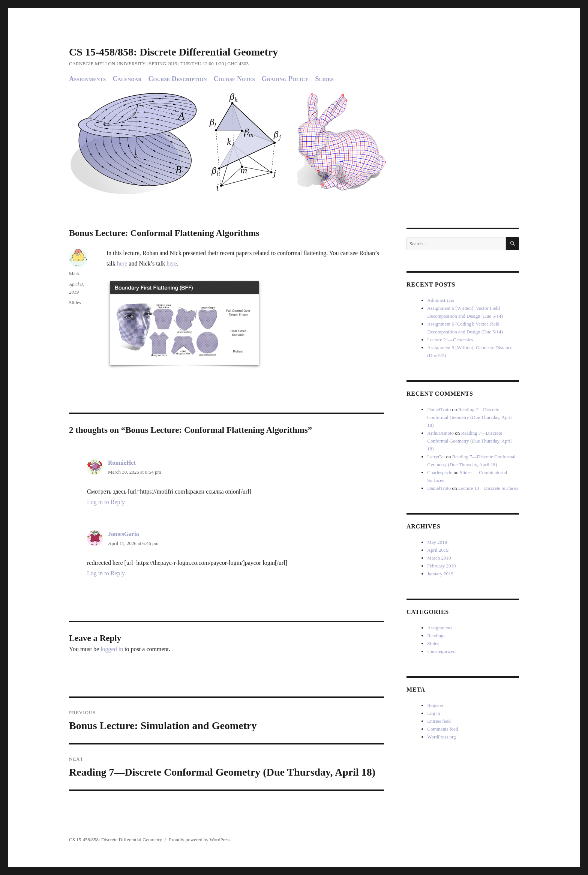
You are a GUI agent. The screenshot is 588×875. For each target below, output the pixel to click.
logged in (112, 649)
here (122, 263)
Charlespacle (440, 472)
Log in (433, 713)
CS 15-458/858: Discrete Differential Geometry (173, 52)
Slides (325, 79)
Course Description (178, 79)
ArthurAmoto (440, 433)
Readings (436, 636)
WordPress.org (441, 737)
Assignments (87, 79)
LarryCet (436, 457)
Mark (74, 274)
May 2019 (437, 542)
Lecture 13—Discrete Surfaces (488, 488)
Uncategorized (441, 651)
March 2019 (439, 558)
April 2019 (438, 550)
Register (435, 705)
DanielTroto (439, 409)
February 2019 (441, 566)
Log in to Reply (106, 502)
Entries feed (439, 721)
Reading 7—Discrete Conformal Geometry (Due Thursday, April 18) (469, 417)
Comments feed (442, 729)
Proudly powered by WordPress (199, 840)
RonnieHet (122, 463)
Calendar (127, 79)
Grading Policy (285, 79)
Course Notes (234, 79)
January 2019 (440, 574)
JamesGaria (124, 534)
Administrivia (441, 300)
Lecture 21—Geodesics (450, 340)
